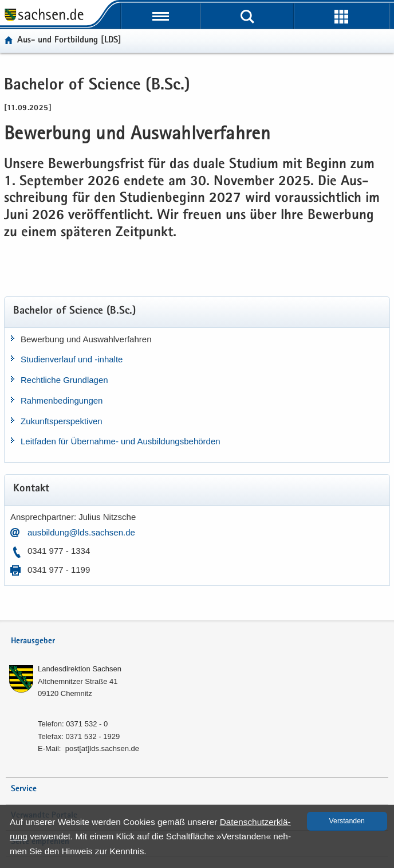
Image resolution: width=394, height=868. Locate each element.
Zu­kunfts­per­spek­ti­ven (62, 421)
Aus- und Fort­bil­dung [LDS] (69, 41)
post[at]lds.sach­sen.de (102, 748)
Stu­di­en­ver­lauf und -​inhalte (72, 359)
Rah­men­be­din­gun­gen (62, 400)
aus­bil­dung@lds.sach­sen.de (81, 532)
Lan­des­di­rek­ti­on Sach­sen (80, 669)
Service (24, 789)
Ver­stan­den (347, 821)
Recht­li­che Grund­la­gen (64, 380)
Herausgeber (33, 641)
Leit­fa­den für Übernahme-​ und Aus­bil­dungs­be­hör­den (121, 441)
